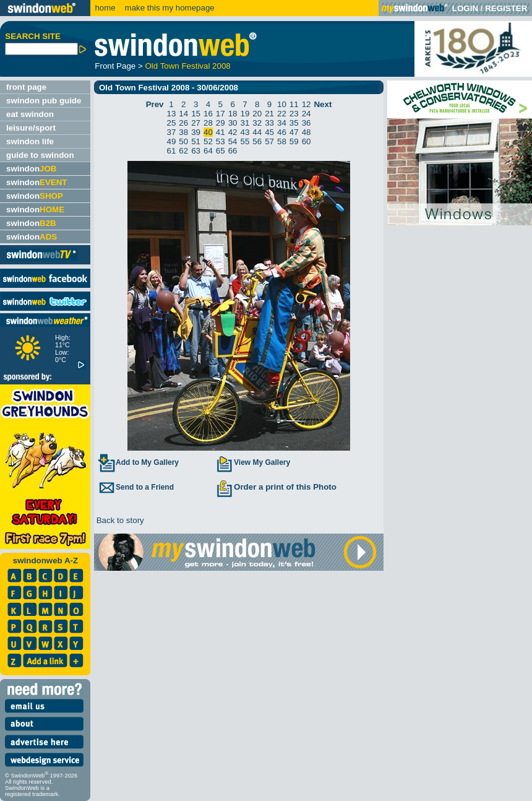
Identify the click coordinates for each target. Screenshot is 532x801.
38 (183, 132)
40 (208, 132)
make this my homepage (169, 8)
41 (221, 132)
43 (245, 132)
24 (307, 114)
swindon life (30, 141)
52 (208, 141)
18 (233, 114)
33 (269, 123)
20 (257, 114)
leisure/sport (31, 128)
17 (221, 114)
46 (282, 132)
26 (183, 123)
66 (233, 151)
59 (294, 141)
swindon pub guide (44, 101)
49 (172, 141)
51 (196, 141)
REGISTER (506, 8)
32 (257, 123)
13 (172, 114)
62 (183, 151)
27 (196, 123)
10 (282, 104)
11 (294, 104)
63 (196, 151)
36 (307, 123)
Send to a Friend (135, 487)
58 (282, 141)
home (105, 8)
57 (269, 141)
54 (233, 141)
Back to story (119, 520)
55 (245, 141)
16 (208, 114)
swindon (31, 169)
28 (208, 123)
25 (172, 123)
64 (208, 151)
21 (269, 114)
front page (26, 87)
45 (269, 132)
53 (221, 141)
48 (307, 132)
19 (245, 114)
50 (183, 141)
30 (233, 123)
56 (257, 141)
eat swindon (30, 114)
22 (282, 114)
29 (221, 123)
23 (294, 114)
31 (245, 123)
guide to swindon (40, 155)
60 (307, 141)
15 (196, 114)
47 (294, 132)
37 (172, 132)
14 (183, 114)
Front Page (115, 66)
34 (282, 123)
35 (294, 123)
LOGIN (465, 8)
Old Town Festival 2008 (187, 66)
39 (196, 132)
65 (221, 151)
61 (172, 151)
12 (307, 104)
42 (233, 132)
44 (257, 132)
